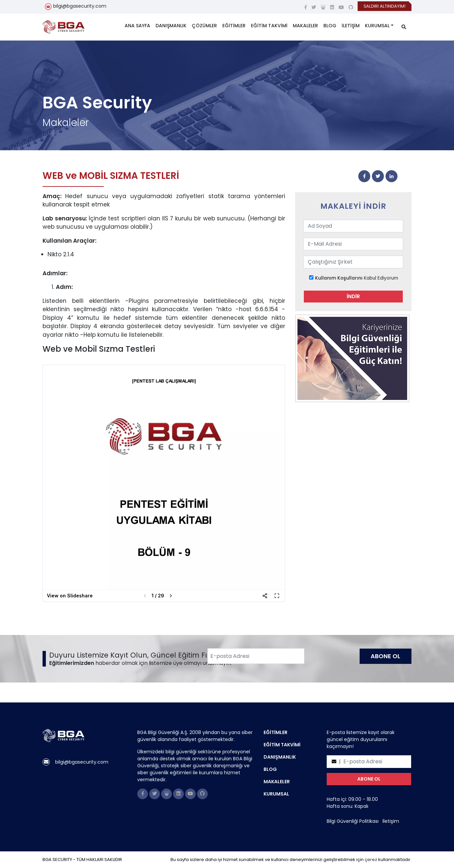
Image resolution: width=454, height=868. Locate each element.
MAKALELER (305, 26)
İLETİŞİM (351, 26)
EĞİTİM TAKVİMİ (269, 26)
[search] (404, 27)
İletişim (391, 821)
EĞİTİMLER (234, 26)
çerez (371, 860)
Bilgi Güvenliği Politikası (353, 821)
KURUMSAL (377, 26)
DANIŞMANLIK (171, 26)
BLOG (330, 26)
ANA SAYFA (137, 26)
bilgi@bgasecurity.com (80, 6)
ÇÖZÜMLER (204, 26)
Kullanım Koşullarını (339, 278)
